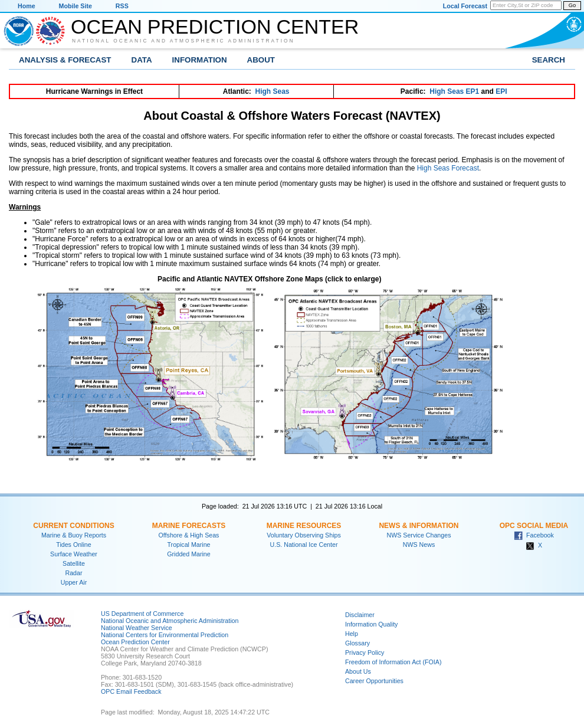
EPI (501, 91)
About (261, 60)
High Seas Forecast (448, 168)
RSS (122, 6)
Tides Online (73, 545)
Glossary (357, 643)
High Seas (273, 91)
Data (142, 60)
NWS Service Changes (419, 535)
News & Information (419, 526)
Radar (73, 573)
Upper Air (74, 582)
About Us (358, 671)
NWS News (419, 545)
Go (572, 5)
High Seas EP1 (454, 91)
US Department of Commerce (142, 614)
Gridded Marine (188, 554)
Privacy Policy (365, 652)
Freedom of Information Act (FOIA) (393, 662)
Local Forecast (465, 6)
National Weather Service (137, 628)
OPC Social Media (534, 526)
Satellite (74, 563)
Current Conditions (73, 526)
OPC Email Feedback (131, 691)
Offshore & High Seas (189, 535)
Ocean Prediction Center (215, 27)
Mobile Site (76, 6)
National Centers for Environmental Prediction (165, 635)
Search (549, 60)
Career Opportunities (374, 681)
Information (200, 60)
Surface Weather (74, 554)
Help (352, 634)
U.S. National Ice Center (304, 545)
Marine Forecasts (189, 526)
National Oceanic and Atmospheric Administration (183, 41)
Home (27, 6)
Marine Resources (304, 526)
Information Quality (371, 624)
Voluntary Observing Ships (304, 535)
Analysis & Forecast (65, 60)
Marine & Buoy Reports (74, 535)
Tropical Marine (188, 545)
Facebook (534, 535)
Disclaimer (360, 615)
